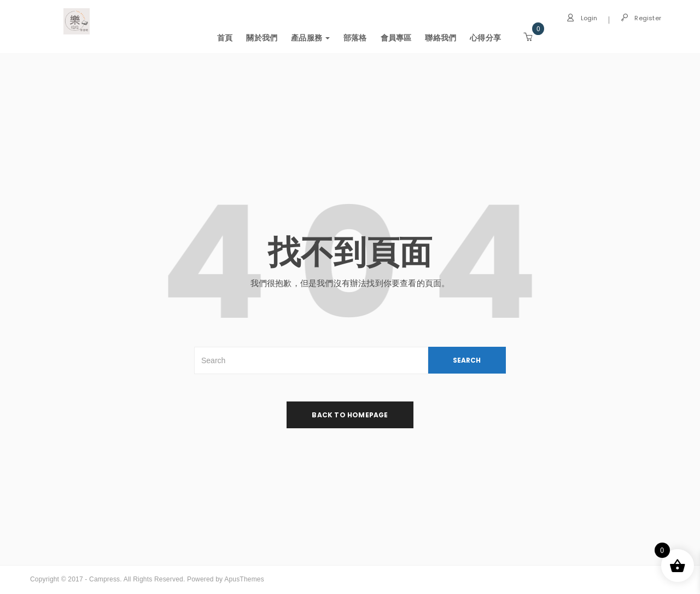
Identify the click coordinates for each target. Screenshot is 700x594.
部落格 (355, 38)
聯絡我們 (441, 38)
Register (641, 18)
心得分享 (485, 38)
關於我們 (262, 38)
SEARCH (467, 360)
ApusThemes (244, 579)
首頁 (225, 38)
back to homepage (350, 415)
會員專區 (396, 38)
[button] (528, 37)
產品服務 (310, 38)
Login (582, 18)
